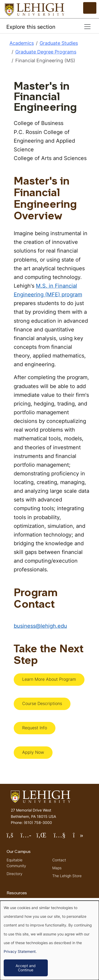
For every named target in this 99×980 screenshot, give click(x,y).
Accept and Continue (26, 968)
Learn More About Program (49, 679)
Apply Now (33, 752)
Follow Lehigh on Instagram (29, 837)
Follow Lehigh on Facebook (14, 837)
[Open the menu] (90, 8)
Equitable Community (16, 863)
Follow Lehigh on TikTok (82, 837)
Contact (59, 860)
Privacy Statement (20, 951)
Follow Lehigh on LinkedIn (45, 837)
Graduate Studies (59, 43)
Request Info (35, 728)
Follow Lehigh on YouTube (63, 837)
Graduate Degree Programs (46, 52)
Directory (15, 874)
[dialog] (49, 940)
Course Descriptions (42, 703)
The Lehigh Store (67, 876)
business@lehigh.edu (40, 626)
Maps (57, 868)
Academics (22, 43)
